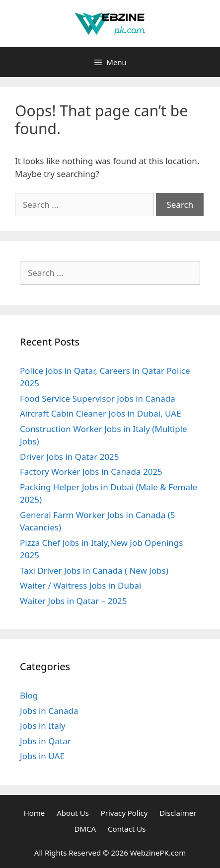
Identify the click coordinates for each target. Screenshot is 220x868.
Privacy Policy (124, 813)
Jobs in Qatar (45, 741)
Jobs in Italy (43, 726)
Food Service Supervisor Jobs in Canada (98, 398)
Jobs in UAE (42, 756)
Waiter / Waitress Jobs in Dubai (80, 585)
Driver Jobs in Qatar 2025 (70, 457)
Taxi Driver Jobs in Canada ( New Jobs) (94, 570)
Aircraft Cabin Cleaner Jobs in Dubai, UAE (101, 413)
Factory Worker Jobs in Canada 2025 (91, 472)
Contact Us (127, 829)
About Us (73, 813)
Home (35, 813)
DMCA (85, 829)
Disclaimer (178, 813)
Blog (29, 695)
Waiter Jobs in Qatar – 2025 (73, 601)
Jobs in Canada (49, 711)
